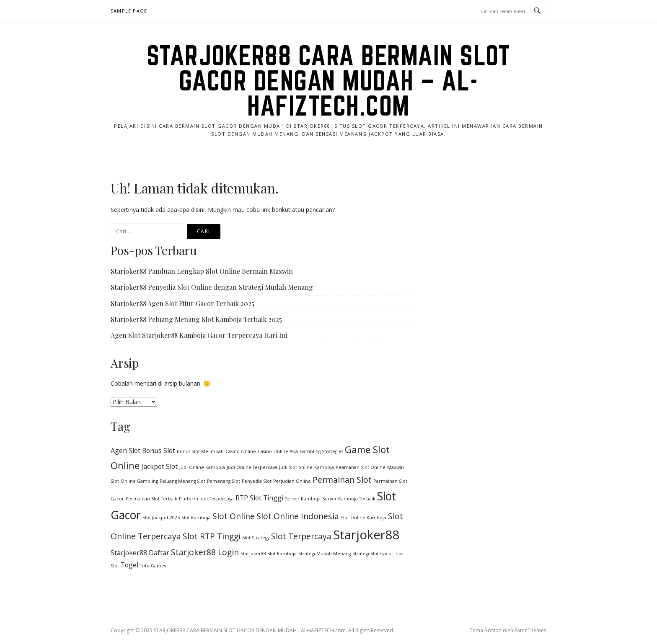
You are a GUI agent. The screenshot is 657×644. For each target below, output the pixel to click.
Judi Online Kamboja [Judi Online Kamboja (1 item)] (202, 467)
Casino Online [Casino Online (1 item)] (241, 451)
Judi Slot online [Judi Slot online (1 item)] (296, 467)
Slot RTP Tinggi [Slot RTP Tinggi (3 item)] (212, 536)
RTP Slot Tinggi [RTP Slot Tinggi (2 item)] (259, 498)
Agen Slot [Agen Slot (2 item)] (125, 451)
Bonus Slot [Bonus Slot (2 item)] (159, 451)
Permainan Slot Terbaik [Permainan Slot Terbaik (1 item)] (151, 499)
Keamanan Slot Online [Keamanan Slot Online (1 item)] (361, 467)
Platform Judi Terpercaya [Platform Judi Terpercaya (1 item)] (206, 499)
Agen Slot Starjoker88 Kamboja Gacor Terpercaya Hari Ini (199, 335)
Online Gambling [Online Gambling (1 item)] (139, 481)
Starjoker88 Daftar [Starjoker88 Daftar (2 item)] (140, 553)
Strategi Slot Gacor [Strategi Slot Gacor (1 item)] (373, 554)
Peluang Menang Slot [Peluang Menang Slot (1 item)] (182, 481)
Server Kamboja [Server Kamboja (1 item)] (303, 499)
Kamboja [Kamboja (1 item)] (324, 467)
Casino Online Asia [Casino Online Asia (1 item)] (278, 451)
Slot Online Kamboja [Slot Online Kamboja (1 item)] (363, 518)
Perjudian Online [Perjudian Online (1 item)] (292, 481)
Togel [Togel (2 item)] (129, 565)
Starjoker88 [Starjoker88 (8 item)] (366, 535)
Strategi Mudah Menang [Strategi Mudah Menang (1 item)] (325, 554)
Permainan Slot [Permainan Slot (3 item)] (342, 480)
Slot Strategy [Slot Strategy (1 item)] (256, 538)
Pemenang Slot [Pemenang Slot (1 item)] (224, 481)
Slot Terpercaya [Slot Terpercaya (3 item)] (301, 536)
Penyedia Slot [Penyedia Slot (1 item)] (257, 481)
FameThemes (530, 630)
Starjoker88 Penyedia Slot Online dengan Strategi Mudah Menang (212, 287)
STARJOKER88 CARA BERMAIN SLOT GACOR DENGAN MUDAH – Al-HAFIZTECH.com (329, 80)
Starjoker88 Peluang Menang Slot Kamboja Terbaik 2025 (196, 319)
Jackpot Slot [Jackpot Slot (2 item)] (159, 466)
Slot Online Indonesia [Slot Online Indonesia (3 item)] (298, 516)
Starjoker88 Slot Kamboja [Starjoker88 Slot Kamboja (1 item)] (269, 554)
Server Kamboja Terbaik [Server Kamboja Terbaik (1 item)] (349, 499)
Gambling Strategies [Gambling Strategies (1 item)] (321, 451)
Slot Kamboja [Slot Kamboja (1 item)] (196, 518)
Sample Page (129, 11)
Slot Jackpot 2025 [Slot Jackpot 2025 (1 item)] (161, 518)
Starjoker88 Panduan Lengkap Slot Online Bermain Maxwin (202, 271)
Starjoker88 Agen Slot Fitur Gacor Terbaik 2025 (182, 303)
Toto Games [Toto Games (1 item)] (153, 566)
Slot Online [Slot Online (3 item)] (234, 516)
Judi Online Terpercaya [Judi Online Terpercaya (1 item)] (252, 467)
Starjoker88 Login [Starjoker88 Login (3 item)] (205, 552)
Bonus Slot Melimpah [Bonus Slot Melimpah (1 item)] (200, 451)
